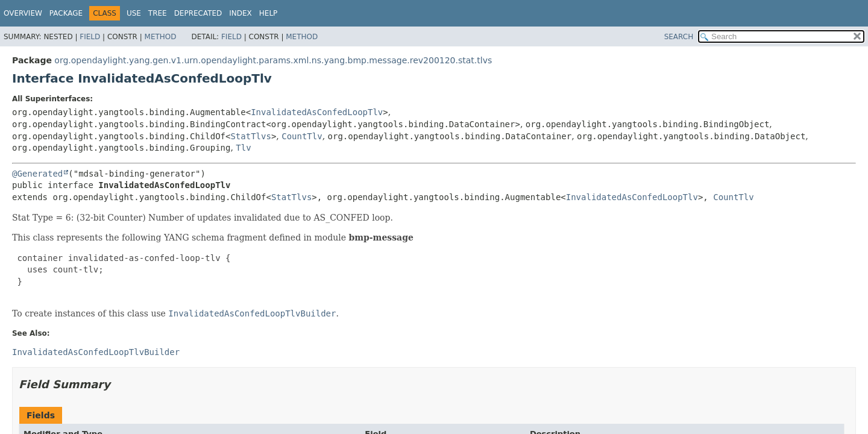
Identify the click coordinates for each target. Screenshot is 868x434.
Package (66, 13)
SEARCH (679, 37)
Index (241, 13)
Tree (158, 13)
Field (90, 37)
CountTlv (302, 136)
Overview (23, 13)
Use (134, 13)
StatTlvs (250, 136)
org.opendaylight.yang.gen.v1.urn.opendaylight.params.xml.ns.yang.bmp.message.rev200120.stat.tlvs (273, 60)
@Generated (37, 174)
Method (161, 37)
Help (269, 13)
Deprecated (198, 13)
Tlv (243, 148)
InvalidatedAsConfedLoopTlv (317, 112)
